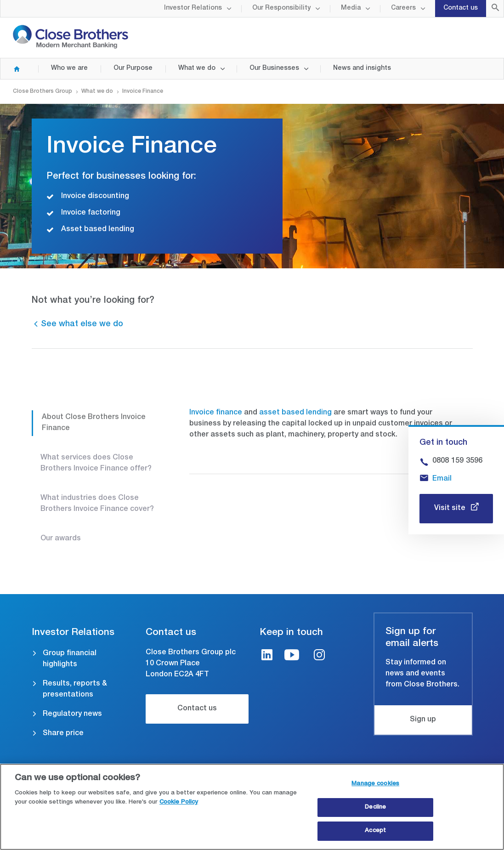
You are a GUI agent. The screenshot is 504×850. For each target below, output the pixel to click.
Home (13, 69)
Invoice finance (216, 413)
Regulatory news (72, 714)
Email (442, 479)
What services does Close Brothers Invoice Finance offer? (96, 464)
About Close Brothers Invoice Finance (94, 423)
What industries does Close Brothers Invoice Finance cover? (97, 504)
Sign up (423, 720)
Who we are (69, 68)
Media (351, 8)
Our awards (61, 539)
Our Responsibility (281, 8)
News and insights (362, 68)
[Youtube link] (292, 656)
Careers (403, 8)
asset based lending (295, 413)
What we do (197, 68)
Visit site (451, 509)
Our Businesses (274, 68)
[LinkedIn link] (267, 656)
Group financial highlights (70, 659)
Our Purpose (133, 68)
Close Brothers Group (42, 91)
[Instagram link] (319, 656)
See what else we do (82, 324)
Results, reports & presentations (75, 690)
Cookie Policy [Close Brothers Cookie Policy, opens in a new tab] (179, 803)
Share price (63, 734)
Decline (375, 808)
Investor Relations (193, 8)
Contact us (461, 8)
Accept (375, 832)
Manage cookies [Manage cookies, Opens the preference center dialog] (375, 785)
